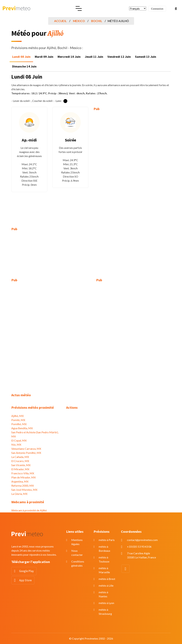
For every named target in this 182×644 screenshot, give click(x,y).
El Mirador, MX (20, 469)
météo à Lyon (106, 603)
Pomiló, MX (18, 420)
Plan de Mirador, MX (23, 477)
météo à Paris (107, 540)
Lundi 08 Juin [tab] (21, 57)
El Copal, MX (19, 440)
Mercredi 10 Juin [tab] (69, 57)
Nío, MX (16, 445)
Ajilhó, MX (17, 416)
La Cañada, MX (20, 457)
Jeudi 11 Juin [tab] (94, 57)
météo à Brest (107, 579)
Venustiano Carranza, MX (26, 449)
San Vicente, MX (21, 465)
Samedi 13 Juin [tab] (146, 57)
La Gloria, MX (19, 494)
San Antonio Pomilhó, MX (26, 453)
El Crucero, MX (20, 461)
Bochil (97, 21)
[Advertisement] (112, 166)
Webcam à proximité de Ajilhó (29, 510)
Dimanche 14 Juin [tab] (24, 66)
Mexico (79, 21)
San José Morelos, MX (24, 490)
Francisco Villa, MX (23, 473)
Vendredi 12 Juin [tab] (119, 57)
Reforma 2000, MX (23, 486)
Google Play (26, 571)
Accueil (60, 21)
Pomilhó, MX (19, 424)
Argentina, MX (20, 481)
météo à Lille (106, 585)
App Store (25, 580)
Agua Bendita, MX (22, 428)
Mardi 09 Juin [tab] (44, 57)
